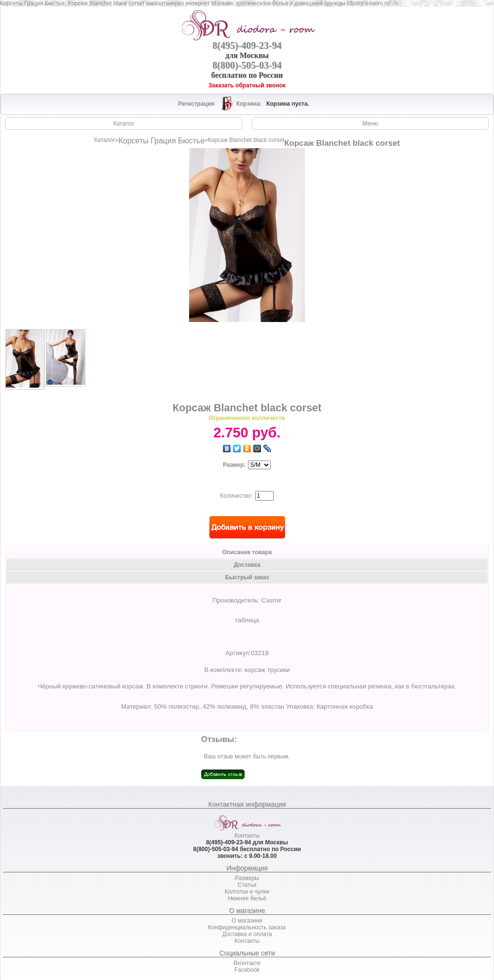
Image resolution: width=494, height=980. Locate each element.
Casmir (272, 600)
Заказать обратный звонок (247, 85)
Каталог (105, 140)
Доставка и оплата (247, 934)
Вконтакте (247, 963)
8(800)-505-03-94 (247, 65)
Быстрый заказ (247, 577)
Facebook (247, 970)
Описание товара (247, 552)
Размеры (247, 878)
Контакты (247, 836)
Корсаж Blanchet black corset (246, 140)
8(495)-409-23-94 (247, 45)
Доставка (247, 565)
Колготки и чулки (247, 892)
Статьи (247, 885)
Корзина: (250, 104)
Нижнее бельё (247, 898)
